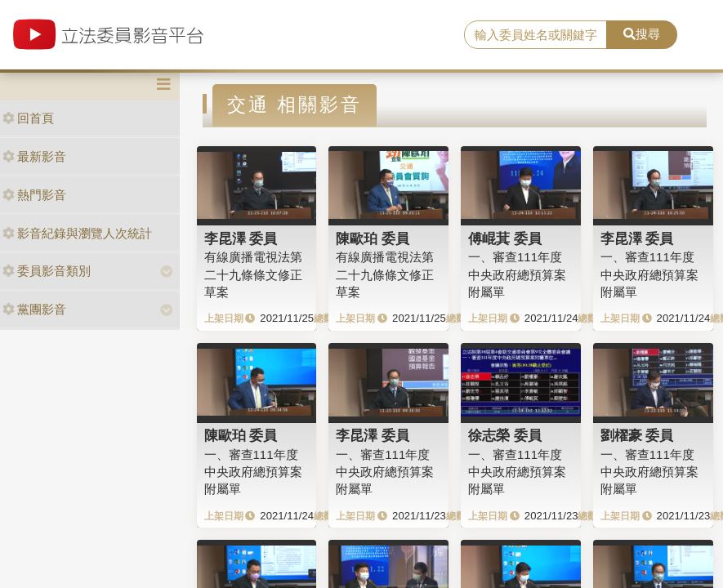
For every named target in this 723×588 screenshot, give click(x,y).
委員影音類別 (47, 271)
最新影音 (34, 156)
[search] (536, 35)
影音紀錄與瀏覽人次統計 (77, 233)
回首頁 (28, 118)
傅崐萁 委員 (505, 238)
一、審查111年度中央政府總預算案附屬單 (517, 274)
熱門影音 (34, 195)
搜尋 (642, 34)
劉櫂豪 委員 (637, 435)
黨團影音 (34, 309)
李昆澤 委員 (241, 238)
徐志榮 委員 (505, 435)
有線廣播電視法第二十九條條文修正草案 (253, 274)
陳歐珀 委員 (373, 238)
